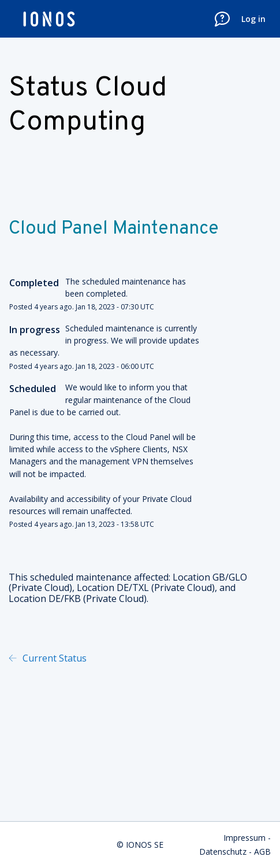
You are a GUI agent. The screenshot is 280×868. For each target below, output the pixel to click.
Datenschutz (223, 852)
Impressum (244, 838)
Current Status (53, 658)
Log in (253, 19)
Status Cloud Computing (88, 106)
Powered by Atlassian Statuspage (208, 658)
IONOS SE (145, 845)
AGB (262, 852)
